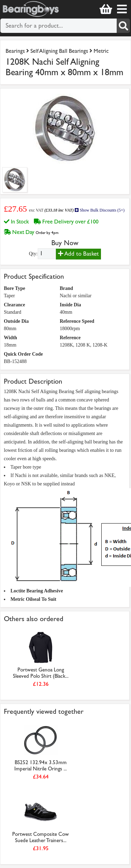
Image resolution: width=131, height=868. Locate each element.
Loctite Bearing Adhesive (37, 591)
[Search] (123, 26)
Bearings (15, 51)
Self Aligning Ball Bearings (59, 51)
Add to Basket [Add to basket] (78, 254)
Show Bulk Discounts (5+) (100, 210)
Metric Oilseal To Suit (33, 599)
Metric (101, 51)
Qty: (33, 254)
